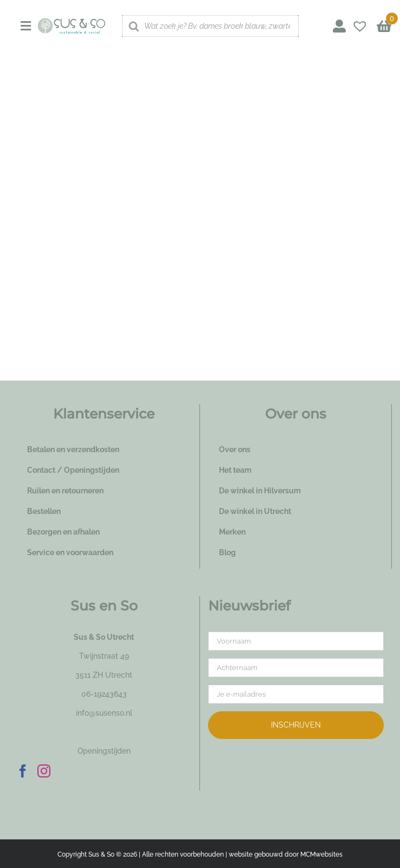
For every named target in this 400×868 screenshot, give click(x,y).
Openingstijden (104, 751)
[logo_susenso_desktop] (71, 22)
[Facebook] (23, 771)
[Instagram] (44, 771)
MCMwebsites (321, 854)
